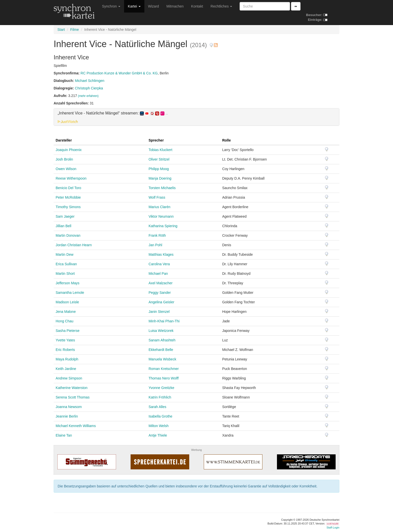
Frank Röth (157, 235)
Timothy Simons (68, 207)
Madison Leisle (67, 302)
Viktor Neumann (161, 216)
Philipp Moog (159, 169)
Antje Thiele (158, 435)
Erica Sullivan (66, 264)
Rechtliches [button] (221, 6)
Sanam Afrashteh (162, 340)
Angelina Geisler (162, 302)
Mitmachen (175, 6)
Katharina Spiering (163, 226)
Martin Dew (65, 254)
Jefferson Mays (68, 283)
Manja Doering (160, 178)
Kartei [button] (134, 6)
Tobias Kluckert (161, 150)
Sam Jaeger (65, 216)
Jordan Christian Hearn (74, 245)
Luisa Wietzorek (161, 331)
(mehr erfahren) (88, 96)
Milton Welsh (159, 426)
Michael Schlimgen (90, 81)
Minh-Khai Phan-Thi (164, 321)
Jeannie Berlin (67, 416)
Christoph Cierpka (89, 88)
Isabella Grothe (161, 416)
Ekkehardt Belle (161, 350)
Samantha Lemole (70, 293)
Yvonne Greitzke (162, 388)
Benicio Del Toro (68, 188)
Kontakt (197, 6)
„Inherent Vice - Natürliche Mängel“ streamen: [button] (113, 113)
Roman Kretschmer (164, 369)
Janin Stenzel (159, 312)
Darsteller (64, 140)
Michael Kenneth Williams (76, 426)
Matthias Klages (161, 254)
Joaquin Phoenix (69, 150)
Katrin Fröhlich (160, 397)
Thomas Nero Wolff (164, 378)
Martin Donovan (68, 235)
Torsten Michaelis (162, 188)
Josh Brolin (64, 159)
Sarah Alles (158, 407)
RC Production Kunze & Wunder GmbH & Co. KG (119, 73)
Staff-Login (333, 527)
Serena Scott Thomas (73, 397)
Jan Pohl (155, 245)
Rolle (226, 140)
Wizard (154, 6)
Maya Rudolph (67, 359)
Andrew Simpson (69, 378)
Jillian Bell (63, 226)
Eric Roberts (65, 350)
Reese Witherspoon (71, 178)
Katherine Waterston (72, 388)
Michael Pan (158, 274)
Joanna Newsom (69, 407)
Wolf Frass (157, 197)
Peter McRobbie (68, 197)
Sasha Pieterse (68, 331)
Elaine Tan (64, 435)
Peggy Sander (160, 293)
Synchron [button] (111, 6)
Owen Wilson (66, 169)
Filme (74, 30)
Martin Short (65, 274)
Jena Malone (66, 312)
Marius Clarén (160, 207)
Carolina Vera (159, 264)
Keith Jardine (66, 369)
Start (61, 30)
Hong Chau (65, 321)
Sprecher (156, 140)
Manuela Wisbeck (163, 359)
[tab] (197, 117)
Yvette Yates (65, 340)
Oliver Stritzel (159, 159)
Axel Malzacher (161, 283)
